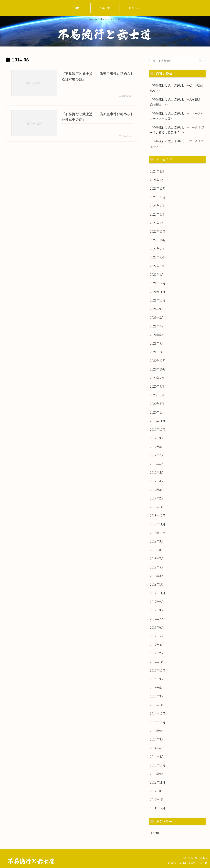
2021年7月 (157, 326)
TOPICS (201, 858)
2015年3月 (157, 696)
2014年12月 (158, 713)
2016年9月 (157, 679)
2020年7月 (157, 386)
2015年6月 (157, 688)
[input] (178, 61)
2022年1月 (157, 274)
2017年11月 (158, 593)
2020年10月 (158, 369)
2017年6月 (157, 627)
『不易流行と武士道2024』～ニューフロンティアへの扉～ (177, 116)
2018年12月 (158, 515)
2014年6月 (157, 748)
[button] (200, 60)
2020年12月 (158, 360)
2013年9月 (157, 774)
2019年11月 (158, 421)
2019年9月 (157, 438)
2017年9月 (157, 602)
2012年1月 (157, 799)
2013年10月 (158, 765)
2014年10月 (158, 722)
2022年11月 (158, 231)
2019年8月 (157, 447)
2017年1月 (157, 662)
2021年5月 (157, 343)
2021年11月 (158, 292)
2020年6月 (157, 395)
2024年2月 (157, 171)
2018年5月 (157, 567)
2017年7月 (157, 619)
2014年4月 (157, 756)
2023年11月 (158, 197)
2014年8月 (157, 739)
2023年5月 (157, 214)
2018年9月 (157, 541)
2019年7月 (157, 455)
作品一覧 (189, 858)
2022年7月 (157, 257)
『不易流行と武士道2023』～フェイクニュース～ (177, 144)
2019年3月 (157, 490)
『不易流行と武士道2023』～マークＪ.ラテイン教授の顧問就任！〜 (177, 130)
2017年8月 (157, 610)
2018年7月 (157, 558)
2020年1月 (157, 412)
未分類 (154, 833)
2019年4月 (157, 481)
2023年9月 (157, 206)
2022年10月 (158, 240)
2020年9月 (157, 378)
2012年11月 (158, 782)
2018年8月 (157, 550)
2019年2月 (157, 498)
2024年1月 (157, 180)
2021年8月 (157, 317)
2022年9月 (157, 249)
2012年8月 (157, 791)
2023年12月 (158, 188)
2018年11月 (158, 524)
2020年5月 (157, 404)
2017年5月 (157, 636)
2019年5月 (157, 472)
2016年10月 (158, 670)
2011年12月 (158, 808)
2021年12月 (158, 283)
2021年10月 (158, 300)
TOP (179, 858)
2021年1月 (157, 352)
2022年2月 (157, 266)
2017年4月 (157, 645)
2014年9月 (157, 731)
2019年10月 (158, 429)
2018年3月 (157, 576)
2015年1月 (157, 705)
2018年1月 (157, 584)
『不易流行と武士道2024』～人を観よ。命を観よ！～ (177, 102)
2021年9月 (157, 309)
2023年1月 (157, 223)
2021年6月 (157, 335)
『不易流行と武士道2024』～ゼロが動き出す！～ (177, 88)
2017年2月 (157, 653)
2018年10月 (158, 533)
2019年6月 (157, 464)
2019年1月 (157, 507)
